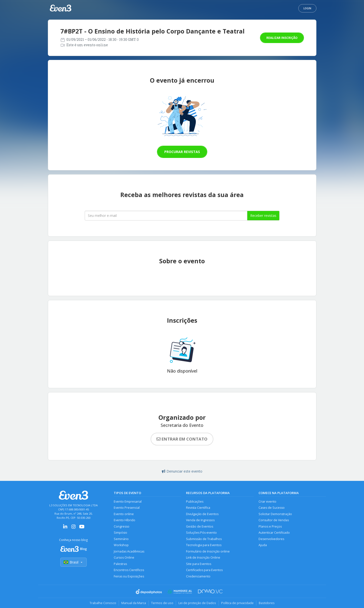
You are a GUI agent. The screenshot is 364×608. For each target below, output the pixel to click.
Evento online (124, 514)
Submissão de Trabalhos (204, 539)
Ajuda (263, 545)
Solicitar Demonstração (275, 514)
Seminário (121, 539)
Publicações (195, 502)
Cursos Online (124, 558)
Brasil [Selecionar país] (73, 562)
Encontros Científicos (129, 570)
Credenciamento (198, 576)
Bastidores (267, 603)
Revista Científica (198, 508)
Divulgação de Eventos (202, 514)
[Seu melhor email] (166, 216)
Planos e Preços (270, 526)
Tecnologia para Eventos (204, 545)
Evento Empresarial (128, 502)
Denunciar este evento (182, 471)
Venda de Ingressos (200, 520)
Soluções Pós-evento (201, 533)
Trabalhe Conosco (103, 603)
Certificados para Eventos (204, 570)
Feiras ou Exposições (129, 576)
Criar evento (267, 502)
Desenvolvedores (271, 539)
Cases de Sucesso (272, 508)
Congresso (122, 526)
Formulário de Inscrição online (208, 551)
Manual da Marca (134, 603)
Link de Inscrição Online (203, 558)
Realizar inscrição (282, 38)
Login (307, 8)
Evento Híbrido (125, 520)
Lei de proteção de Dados (197, 603)
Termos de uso (162, 603)
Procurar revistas (182, 152)
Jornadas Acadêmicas (129, 551)
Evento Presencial (127, 508)
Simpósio (120, 533)
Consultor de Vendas (274, 520)
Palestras (120, 564)
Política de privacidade (237, 603)
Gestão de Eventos (200, 526)
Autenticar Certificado (274, 533)
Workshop (121, 545)
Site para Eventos (199, 564)
